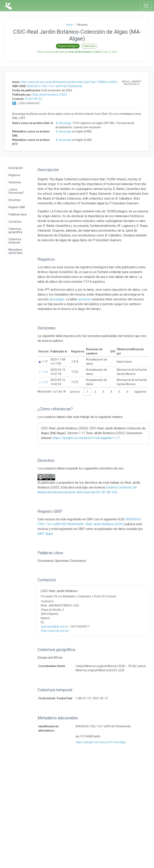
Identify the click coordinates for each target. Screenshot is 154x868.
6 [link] (127, 392)
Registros (14, 175)
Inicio (70, 25)
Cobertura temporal (15, 241)
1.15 (45, 382)
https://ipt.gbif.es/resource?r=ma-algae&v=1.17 (86, 438)
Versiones (15, 182)
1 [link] (87, 392)
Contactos (15, 222)
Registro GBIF (17, 207)
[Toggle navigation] (146, 6)
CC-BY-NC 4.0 (33, 99)
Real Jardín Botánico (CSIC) (50, 95)
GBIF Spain (45, 534)
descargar (64, 123)
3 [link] (103, 392)
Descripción (16, 168)
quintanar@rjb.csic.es (55, 627)
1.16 (45, 372)
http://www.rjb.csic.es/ (55, 631)
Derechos (14, 200)
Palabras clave (18, 214)
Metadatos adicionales (16, 251)
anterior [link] (75, 392)
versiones (84, 299)
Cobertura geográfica (15, 230)
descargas (57, 299)
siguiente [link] (140, 392)
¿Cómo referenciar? (16, 191)
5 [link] (119, 392)
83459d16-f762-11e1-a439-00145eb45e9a (55, 86)
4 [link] (111, 392)
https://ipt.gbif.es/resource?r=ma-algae (101, 742)
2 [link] (95, 392)
